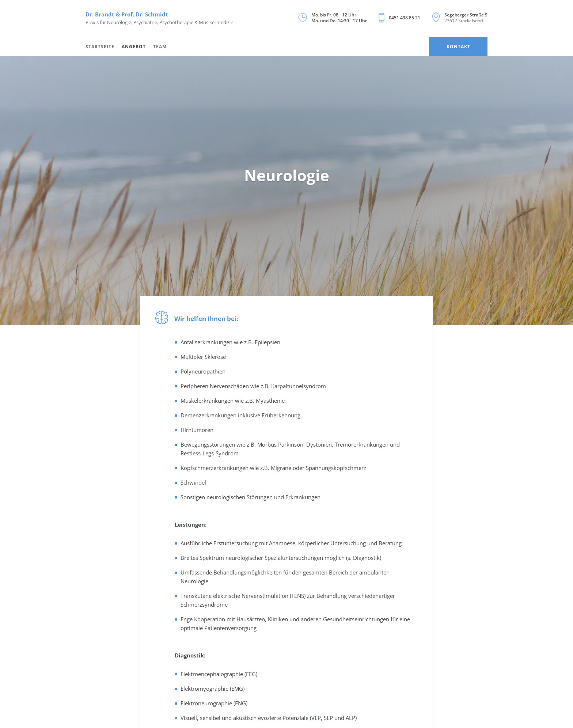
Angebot (134, 47)
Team (160, 47)
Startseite (100, 47)
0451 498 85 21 (405, 18)
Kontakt (458, 47)
